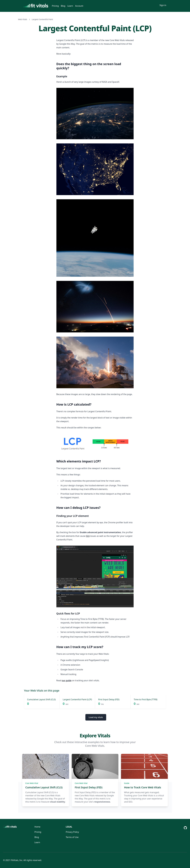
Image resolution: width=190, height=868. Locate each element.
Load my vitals (96, 717)
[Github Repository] (185, 828)
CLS (88, 536)
